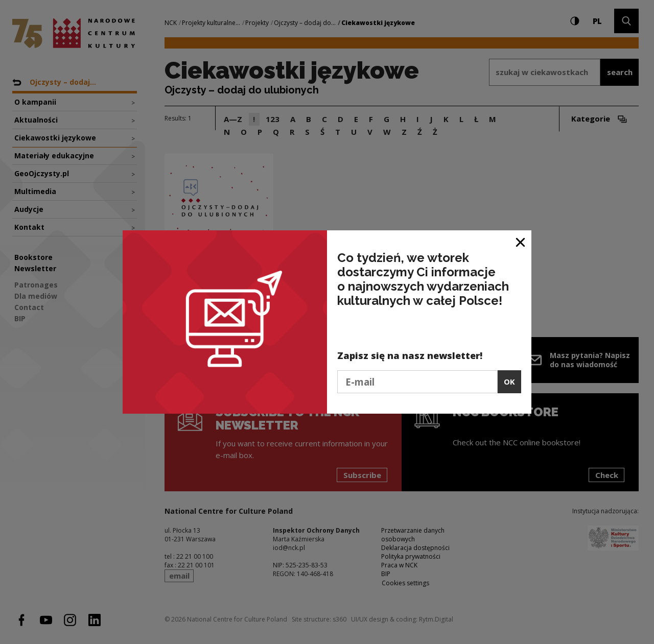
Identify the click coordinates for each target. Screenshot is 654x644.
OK (509, 381)
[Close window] (521, 242)
